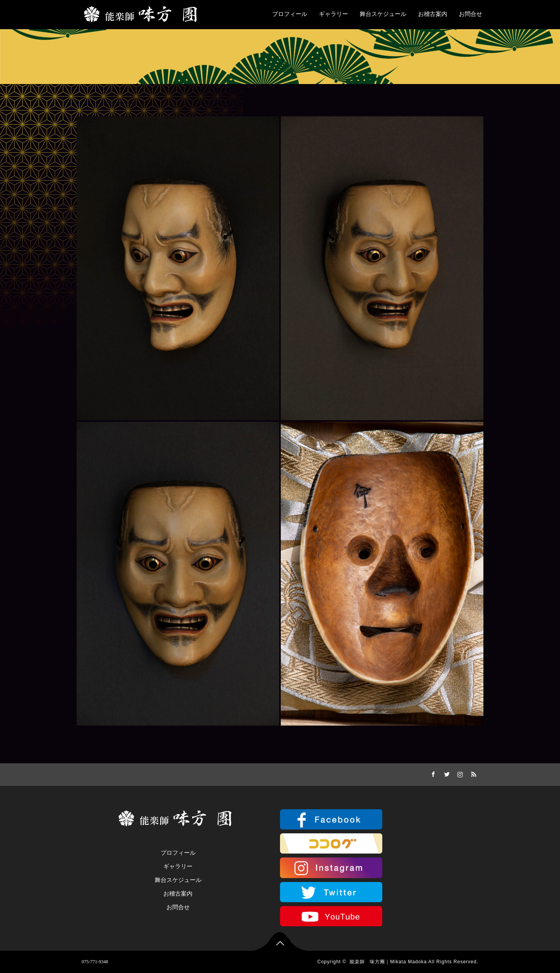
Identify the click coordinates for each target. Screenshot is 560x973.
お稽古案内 (433, 14)
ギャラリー (333, 14)
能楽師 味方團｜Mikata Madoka (388, 962)
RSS (472, 773)
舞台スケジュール (383, 14)
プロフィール (290, 14)
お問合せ (471, 14)
